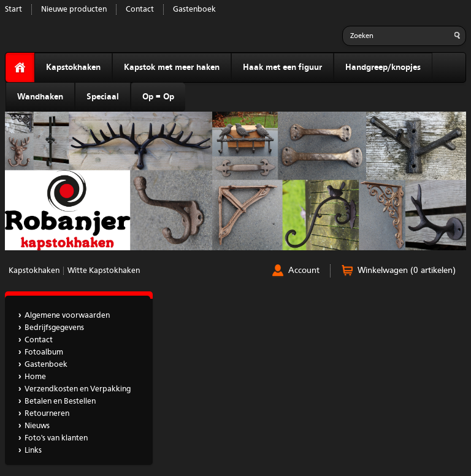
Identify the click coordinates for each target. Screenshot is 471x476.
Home (35, 377)
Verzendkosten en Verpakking (78, 389)
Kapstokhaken (73, 67)
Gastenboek (194, 10)
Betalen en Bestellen (60, 401)
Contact (140, 10)
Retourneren (47, 414)
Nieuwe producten (74, 10)
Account (304, 271)
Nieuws (37, 426)
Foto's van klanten (56, 438)
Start (13, 10)
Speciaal (103, 97)
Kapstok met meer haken (172, 67)
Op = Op (158, 97)
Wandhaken (40, 97)
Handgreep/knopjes (383, 67)
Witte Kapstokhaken (104, 271)
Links (33, 451)
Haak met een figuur (282, 67)
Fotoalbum (44, 352)
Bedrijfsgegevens (54, 328)
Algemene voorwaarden (67, 316)
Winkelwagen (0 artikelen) (407, 271)
